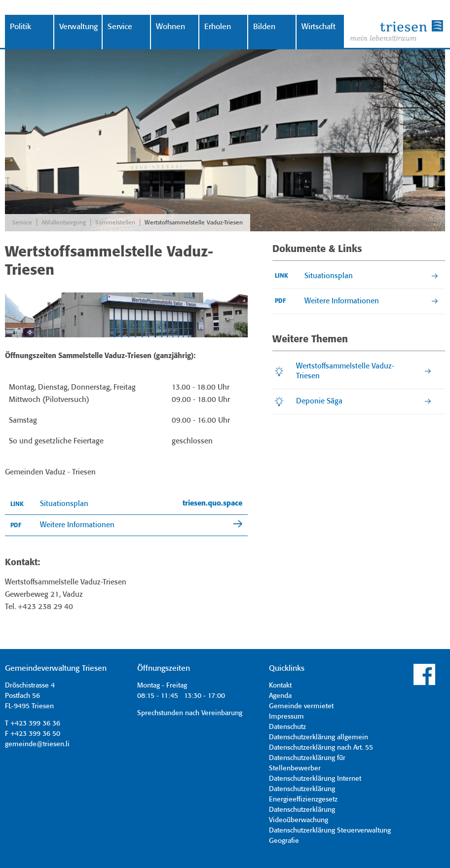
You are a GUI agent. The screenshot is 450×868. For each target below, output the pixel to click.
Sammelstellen (115, 223)
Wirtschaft (319, 27)
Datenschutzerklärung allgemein (319, 737)
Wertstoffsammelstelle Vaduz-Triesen (194, 223)
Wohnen (170, 27)
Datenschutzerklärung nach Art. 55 (321, 748)
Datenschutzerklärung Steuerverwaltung (330, 831)
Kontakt (280, 686)
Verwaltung (78, 27)
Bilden (264, 27)
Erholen (218, 27)
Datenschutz (287, 727)
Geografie (284, 841)
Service (120, 27)
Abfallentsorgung (64, 223)
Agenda (280, 696)
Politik (20, 27)
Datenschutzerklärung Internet (315, 779)
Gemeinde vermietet (301, 706)
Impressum (286, 717)
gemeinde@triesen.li (37, 744)
